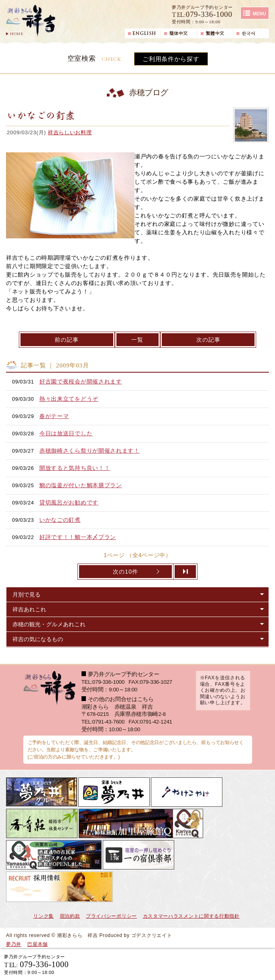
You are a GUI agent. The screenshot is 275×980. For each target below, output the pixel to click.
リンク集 (44, 916)
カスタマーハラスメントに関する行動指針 (191, 916)
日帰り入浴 (241, 964)
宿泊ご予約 (177, 964)
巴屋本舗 (38, 944)
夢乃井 (14, 944)
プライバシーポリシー (111, 916)
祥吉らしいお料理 (70, 132)
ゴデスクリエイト (152, 935)
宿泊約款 (70, 916)
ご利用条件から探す (171, 59)
